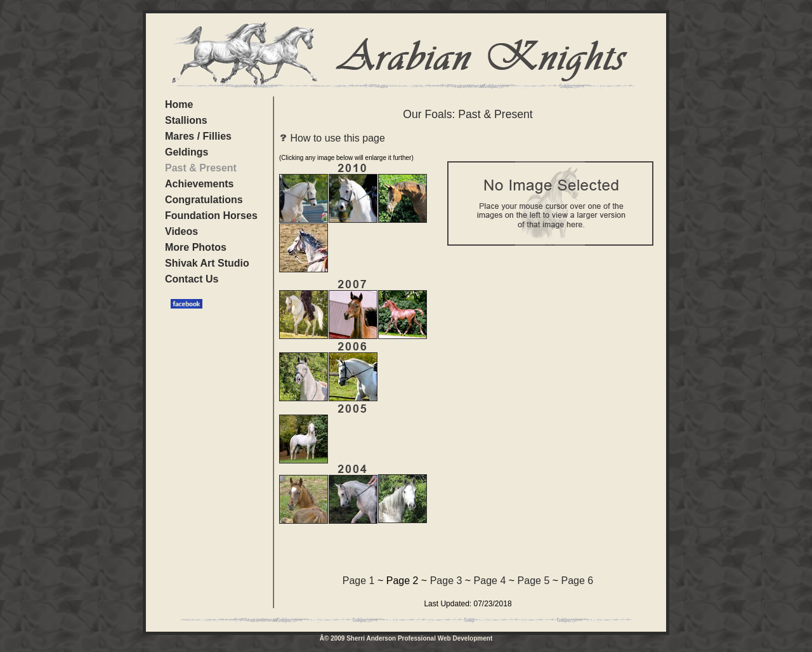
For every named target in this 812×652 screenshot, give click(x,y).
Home (179, 104)
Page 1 (359, 581)
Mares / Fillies (198, 136)
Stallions (186, 120)
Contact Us (192, 279)
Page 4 (490, 581)
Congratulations (204, 200)
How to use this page (332, 138)
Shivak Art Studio (207, 263)
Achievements (200, 184)
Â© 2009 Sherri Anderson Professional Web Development (406, 638)
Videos (181, 231)
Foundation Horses (211, 216)
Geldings (187, 152)
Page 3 (446, 581)
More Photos (196, 247)
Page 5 (534, 581)
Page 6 (578, 581)
